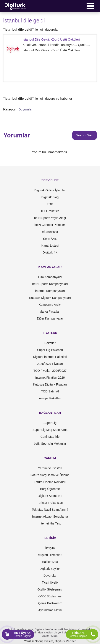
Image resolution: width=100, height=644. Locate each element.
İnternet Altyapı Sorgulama (50, 516)
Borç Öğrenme (50, 489)
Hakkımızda (50, 562)
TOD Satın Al (50, 391)
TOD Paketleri (50, 211)
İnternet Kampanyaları (50, 291)
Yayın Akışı (50, 239)
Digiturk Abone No (50, 496)
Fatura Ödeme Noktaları (50, 482)
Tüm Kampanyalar (50, 277)
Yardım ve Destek (50, 468)
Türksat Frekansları (50, 503)
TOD (50, 204)
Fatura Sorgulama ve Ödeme (50, 475)
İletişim (50, 548)
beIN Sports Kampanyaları (50, 284)
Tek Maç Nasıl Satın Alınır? (50, 510)
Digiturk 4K (50, 252)
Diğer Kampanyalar (50, 318)
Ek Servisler (50, 232)
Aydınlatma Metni (50, 610)
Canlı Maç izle (50, 437)
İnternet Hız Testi (50, 523)
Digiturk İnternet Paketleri (50, 357)
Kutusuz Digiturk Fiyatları (50, 384)
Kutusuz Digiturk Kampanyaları (50, 298)
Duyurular (25, 109)
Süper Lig (50, 423)
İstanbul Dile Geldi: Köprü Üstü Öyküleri (51, 39)
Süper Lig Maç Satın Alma (50, 430)
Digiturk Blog (50, 197)
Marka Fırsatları (50, 312)
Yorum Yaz (85, 135)
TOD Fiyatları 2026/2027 (50, 371)
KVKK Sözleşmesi (50, 596)
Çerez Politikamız (50, 603)
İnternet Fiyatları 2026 (50, 378)
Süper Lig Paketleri (50, 350)
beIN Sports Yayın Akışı (50, 218)
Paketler (50, 343)
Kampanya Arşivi (50, 305)
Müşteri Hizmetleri (50, 555)
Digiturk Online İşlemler (50, 190)
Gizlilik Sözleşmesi (50, 589)
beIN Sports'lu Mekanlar (50, 444)
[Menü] (90, 6)
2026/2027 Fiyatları (50, 364)
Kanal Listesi (50, 246)
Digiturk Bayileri (50, 569)
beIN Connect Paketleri (50, 225)
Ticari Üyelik (50, 583)
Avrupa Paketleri (50, 398)
